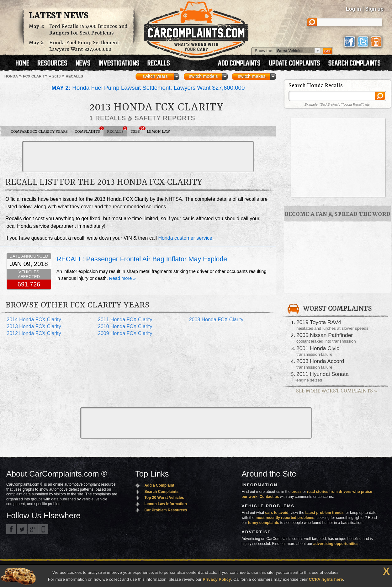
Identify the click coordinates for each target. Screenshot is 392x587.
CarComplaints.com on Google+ (33, 529)
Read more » (122, 278)
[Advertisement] (138, 157)
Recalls (117, 130)
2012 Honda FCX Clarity (34, 333)
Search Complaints (161, 492)
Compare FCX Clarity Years (39, 132)
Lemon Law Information (165, 504)
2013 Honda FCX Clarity (34, 326)
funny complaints (264, 523)
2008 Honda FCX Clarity (216, 320)
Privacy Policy (217, 579)
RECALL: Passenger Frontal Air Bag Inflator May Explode (142, 259)
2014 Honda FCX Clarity (34, 320)
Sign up (374, 9)
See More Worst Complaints (336, 391)
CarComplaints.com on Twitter (22, 529)
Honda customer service (185, 238)
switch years (155, 76)
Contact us (269, 497)
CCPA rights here (326, 579)
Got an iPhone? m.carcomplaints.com (43, 529)
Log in (353, 9)
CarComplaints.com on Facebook (11, 529)
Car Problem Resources (166, 510)
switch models (203, 76)
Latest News (59, 16)
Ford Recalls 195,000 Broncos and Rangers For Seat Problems (88, 30)
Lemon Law (158, 132)
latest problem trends (325, 513)
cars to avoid (277, 513)
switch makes (252, 76)
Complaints (89, 130)
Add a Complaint (159, 485)
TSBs (137, 130)
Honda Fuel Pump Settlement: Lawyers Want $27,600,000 (85, 46)
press (297, 492)
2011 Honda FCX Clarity (125, 320)
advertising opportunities (336, 544)
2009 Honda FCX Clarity (125, 333)
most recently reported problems (285, 518)
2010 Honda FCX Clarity (125, 326)
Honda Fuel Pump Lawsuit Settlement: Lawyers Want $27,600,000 (148, 88)
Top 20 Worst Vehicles (164, 498)
